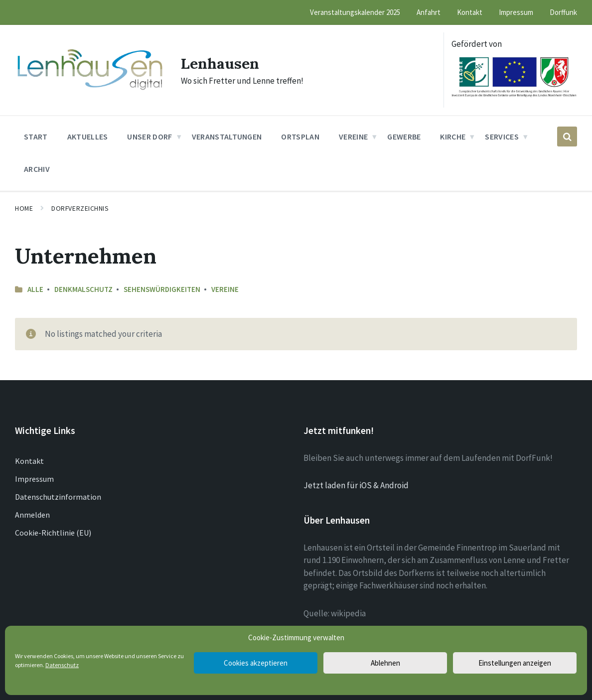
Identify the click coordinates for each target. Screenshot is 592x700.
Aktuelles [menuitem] (88, 137)
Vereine (225, 289)
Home (24, 208)
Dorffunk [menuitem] (563, 12)
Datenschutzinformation (58, 497)
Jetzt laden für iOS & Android (356, 485)
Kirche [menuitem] (453, 137)
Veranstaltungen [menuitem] (227, 137)
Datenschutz (62, 665)
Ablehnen (385, 663)
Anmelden (32, 515)
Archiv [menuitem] (37, 169)
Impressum (34, 479)
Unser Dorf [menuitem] (149, 137)
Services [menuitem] (502, 137)
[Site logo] (90, 90)
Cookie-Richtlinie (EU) (53, 533)
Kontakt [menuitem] (470, 12)
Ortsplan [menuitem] (300, 137)
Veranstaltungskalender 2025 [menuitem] (355, 12)
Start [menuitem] (36, 137)
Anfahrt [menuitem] (429, 12)
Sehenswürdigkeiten (162, 289)
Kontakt (29, 461)
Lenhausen (220, 63)
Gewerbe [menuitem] (404, 137)
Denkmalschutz (83, 289)
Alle (35, 289)
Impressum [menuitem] (516, 12)
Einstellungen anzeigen (515, 663)
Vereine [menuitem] (353, 137)
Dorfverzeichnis (80, 208)
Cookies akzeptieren (256, 663)
